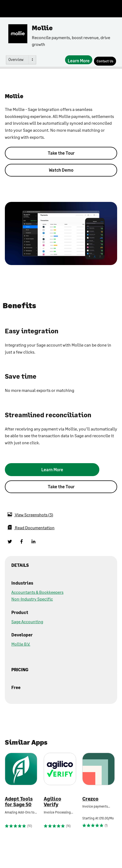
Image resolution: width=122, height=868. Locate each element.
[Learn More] (79, 60)
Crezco (90, 799)
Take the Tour (61, 153)
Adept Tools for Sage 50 (19, 802)
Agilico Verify (52, 802)
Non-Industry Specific (32, 599)
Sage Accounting (27, 621)
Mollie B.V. (21, 644)
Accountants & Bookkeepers (37, 592)
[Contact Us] (105, 61)
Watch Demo (61, 170)
